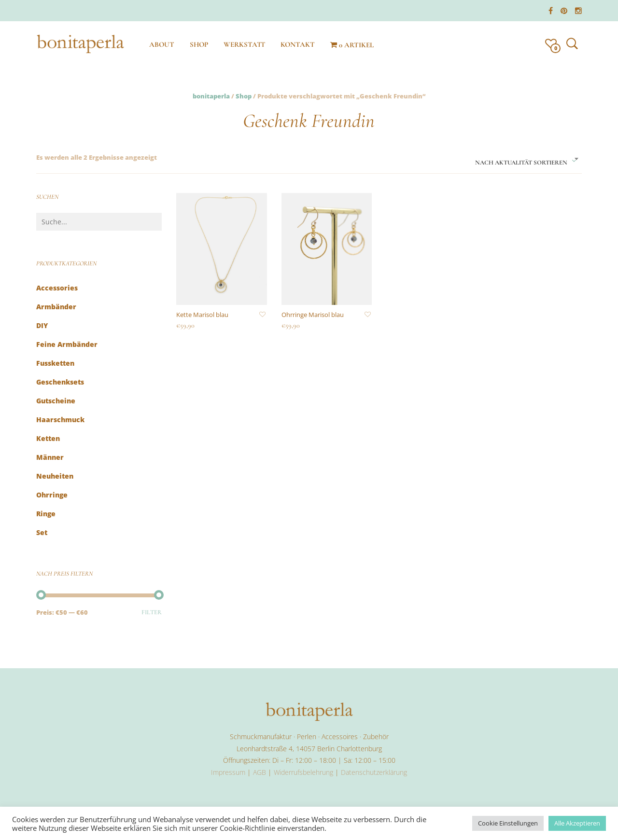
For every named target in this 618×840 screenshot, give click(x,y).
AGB (260, 772)
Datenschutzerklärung (374, 772)
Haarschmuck (60, 420)
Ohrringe (52, 495)
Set (42, 532)
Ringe (46, 514)
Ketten (48, 438)
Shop (244, 96)
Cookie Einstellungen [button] (508, 823)
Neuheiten (55, 476)
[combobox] (527, 159)
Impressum (228, 772)
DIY (42, 325)
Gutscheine (56, 401)
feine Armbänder (67, 344)
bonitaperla (211, 96)
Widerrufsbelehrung (303, 772)
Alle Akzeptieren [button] (577, 823)
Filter (152, 612)
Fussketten (55, 363)
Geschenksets (60, 382)
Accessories (57, 288)
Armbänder (56, 307)
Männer (50, 457)
